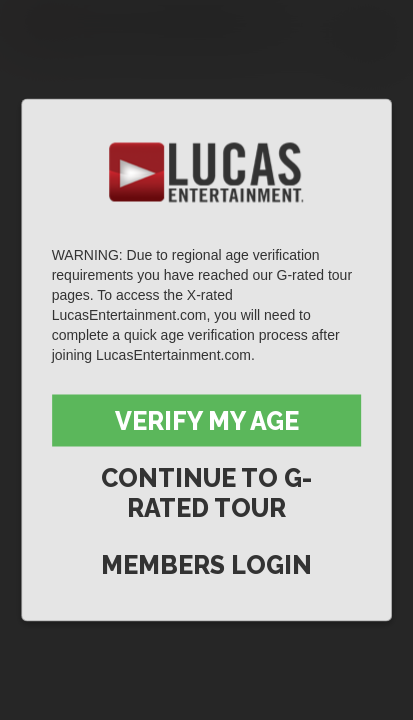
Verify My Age (207, 421)
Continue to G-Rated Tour (206, 493)
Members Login (206, 565)
